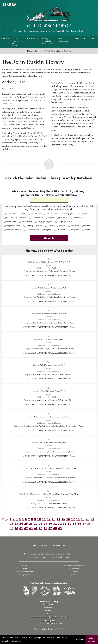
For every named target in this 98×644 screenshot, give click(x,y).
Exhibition (77, 218)
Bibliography (68, 214)
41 (21, 528)
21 (92, 519)
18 (78, 519)
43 (31, 528)
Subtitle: (32, 262)
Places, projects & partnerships (47, 41)
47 (50, 528)
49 (60, 528)
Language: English (45, 222)
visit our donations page (59, 557)
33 (65, 524)
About (24, 569)
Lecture (51, 226)
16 (68, 519)
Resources (79, 39)
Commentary (37, 218)
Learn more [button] (16, 641)
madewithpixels (48, 629)
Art (23, 214)
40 (16, 528)
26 (31, 524)
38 (89, 524)
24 (21, 524)
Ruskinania (61, 230)
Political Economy (14, 230)
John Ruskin (71, 31)
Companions (30, 39)
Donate (92, 39)
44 (36, 528)
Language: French (65, 222)
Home (30, 51)
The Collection (64, 40)
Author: (49, 265)
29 (45, 524)
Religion (48, 230)
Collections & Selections (16, 218)
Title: (49, 259)
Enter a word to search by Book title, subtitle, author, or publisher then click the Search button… (49, 193)
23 (16, 524)
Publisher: (41, 268)
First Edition (27, 222)
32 (60, 524)
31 (55, 524)
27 (36, 524)
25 (26, 524)
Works (87, 230)
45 (41, 528)
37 (84, 524)
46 (45, 528)
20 (88, 519)
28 (41, 524)
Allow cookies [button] (92, 640)
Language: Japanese (34, 226)
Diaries (51, 218)
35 (75, 524)
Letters (62, 226)
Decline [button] (79, 640)
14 (58, 519)
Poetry (87, 226)
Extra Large (11, 222)
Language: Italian (13, 226)
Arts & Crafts (52, 214)
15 (63, 519)
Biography (83, 214)
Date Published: (54, 268)
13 (54, 519)
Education (63, 218)
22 (11, 524)
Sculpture (75, 230)
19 (83, 519)
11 (44, 519)
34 (70, 524)
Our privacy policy (49, 621)
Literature (75, 226)
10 (39, 519)
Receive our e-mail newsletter (49, 546)
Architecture (11, 214)
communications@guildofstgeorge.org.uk (52, 617)
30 (50, 524)
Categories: (28, 271)
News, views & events (15, 42)
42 (26, 528)
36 (79, 524)
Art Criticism (36, 214)
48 (55, 528)
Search (49, 238)
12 (49, 519)
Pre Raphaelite (33, 230)
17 (73, 519)
